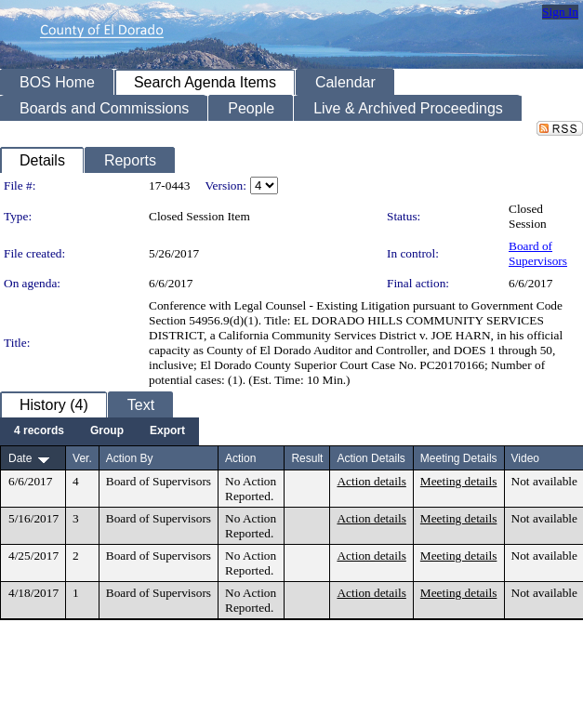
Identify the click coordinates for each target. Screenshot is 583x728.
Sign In (560, 12)
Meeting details (459, 481)
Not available (544, 481)
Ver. (82, 458)
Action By (130, 458)
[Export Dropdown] (167, 431)
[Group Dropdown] (107, 431)
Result (307, 458)
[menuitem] (39, 431)
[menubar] (99, 431)
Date (20, 458)
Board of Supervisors (538, 253)
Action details (371, 481)
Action (240, 458)
